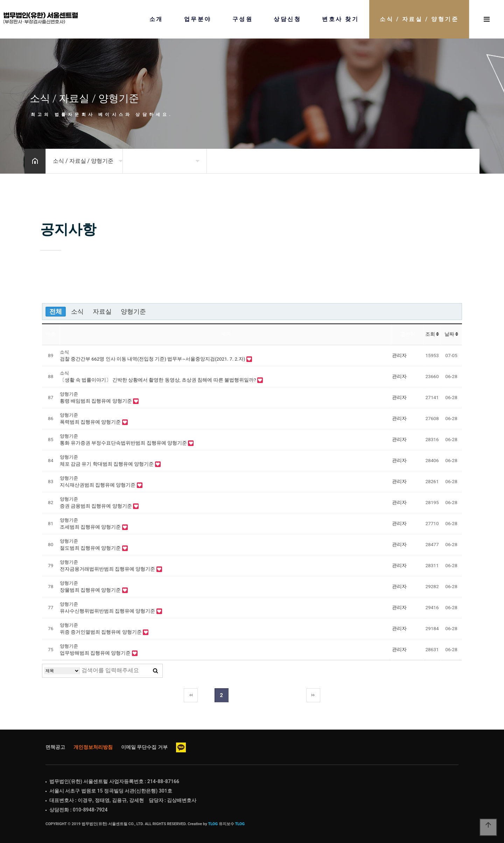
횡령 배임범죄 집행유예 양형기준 (97, 401)
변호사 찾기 (340, 19)
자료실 (102, 311)
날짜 (451, 334)
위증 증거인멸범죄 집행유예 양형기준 (101, 632)
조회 (432, 334)
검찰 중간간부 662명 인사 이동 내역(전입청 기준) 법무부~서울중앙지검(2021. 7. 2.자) (153, 359)
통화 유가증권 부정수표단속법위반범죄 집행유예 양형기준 (124, 443)
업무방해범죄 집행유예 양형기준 (96, 653)
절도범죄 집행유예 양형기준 (91, 548)
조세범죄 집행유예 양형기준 (91, 527)
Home (41, 18)
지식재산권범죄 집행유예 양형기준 (98, 485)
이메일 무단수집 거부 (144, 747)
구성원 (243, 19)
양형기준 (133, 311)
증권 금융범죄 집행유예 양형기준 (97, 506)
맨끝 (313, 695)
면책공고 (55, 747)
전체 (56, 311)
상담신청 (287, 19)
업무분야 (198, 19)
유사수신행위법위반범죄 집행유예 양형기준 (108, 611)
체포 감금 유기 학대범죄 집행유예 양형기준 (107, 464)
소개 (156, 19)
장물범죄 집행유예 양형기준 (91, 590)
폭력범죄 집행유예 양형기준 (91, 422)
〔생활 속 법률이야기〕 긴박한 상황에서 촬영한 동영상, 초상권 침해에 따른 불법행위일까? (159, 380)
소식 (77, 311)
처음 (191, 695)
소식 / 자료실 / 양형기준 (419, 19)
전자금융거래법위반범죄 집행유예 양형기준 (108, 569)
